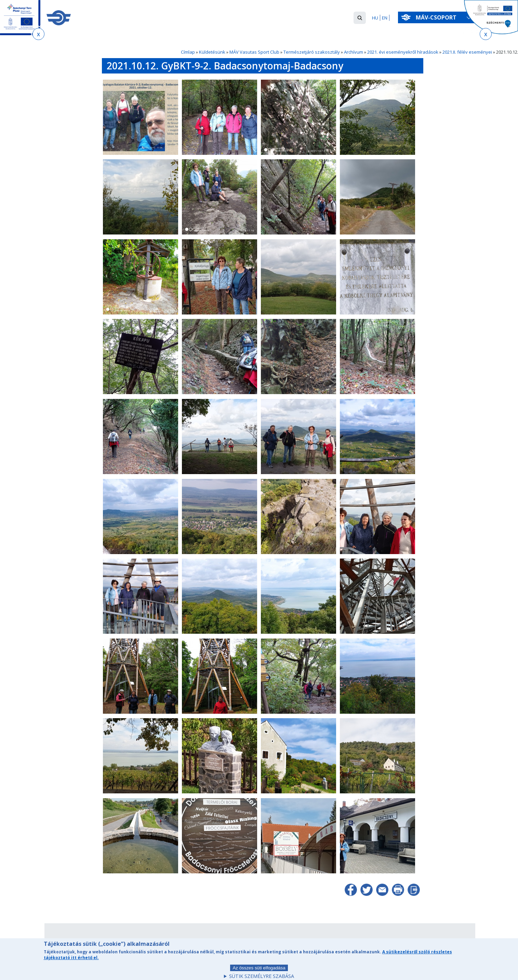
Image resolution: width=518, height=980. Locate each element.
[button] (360, 18)
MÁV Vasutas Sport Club (254, 52)
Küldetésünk (212, 52)
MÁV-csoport (437, 17)
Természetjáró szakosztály (312, 52)
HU (375, 18)
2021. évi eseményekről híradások (403, 52)
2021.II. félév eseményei (467, 52)
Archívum (354, 52)
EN (385, 18)
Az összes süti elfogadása (259, 972)
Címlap (188, 52)
